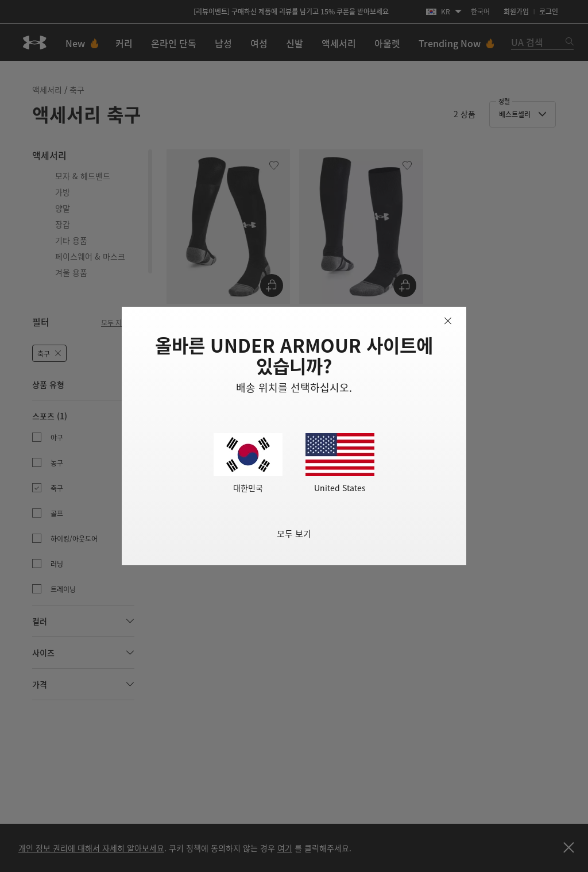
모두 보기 (294, 533)
